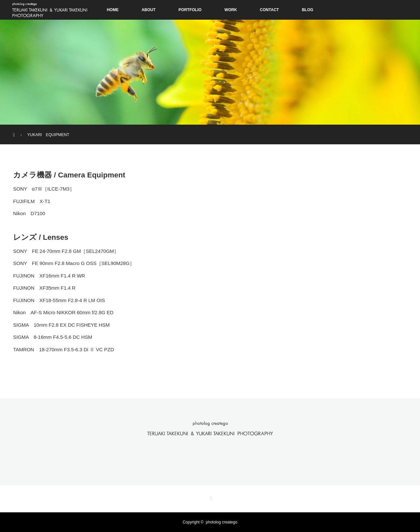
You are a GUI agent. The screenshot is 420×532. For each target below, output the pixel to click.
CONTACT (269, 10)
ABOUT (148, 10)
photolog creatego (221, 522)
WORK (231, 10)
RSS (210, 497)
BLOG (308, 10)
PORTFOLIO (190, 10)
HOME (113, 10)
